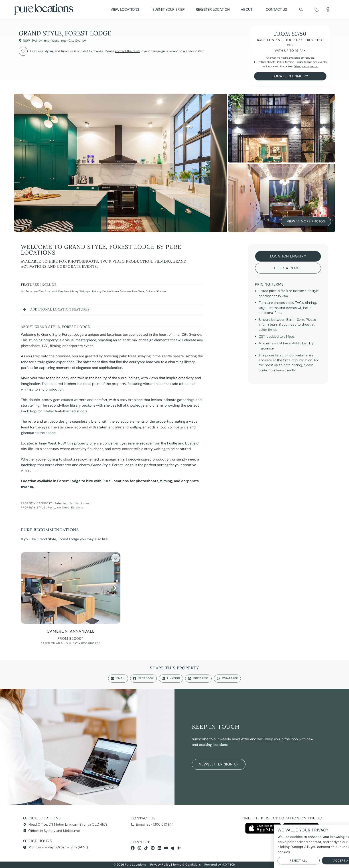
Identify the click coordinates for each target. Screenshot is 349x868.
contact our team (271, 370)
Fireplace (64, 291)
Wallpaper (85, 291)
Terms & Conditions (187, 865)
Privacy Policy (160, 865)
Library (74, 291)
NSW (26, 41)
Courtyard (51, 291)
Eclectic (77, 508)
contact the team (128, 51)
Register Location (213, 9)
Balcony (97, 291)
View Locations (126, 9)
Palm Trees (138, 291)
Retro (52, 508)
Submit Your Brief (169, 9)
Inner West (51, 41)
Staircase (125, 291)
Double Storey (111, 291)
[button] (301, 10)
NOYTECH (229, 865)
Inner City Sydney (73, 41)
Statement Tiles (35, 291)
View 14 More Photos (306, 222)
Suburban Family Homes (72, 503)
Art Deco (63, 508)
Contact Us (276, 9)
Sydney (37, 41)
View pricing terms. (306, 66)
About (248, 9)
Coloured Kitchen (156, 291)
